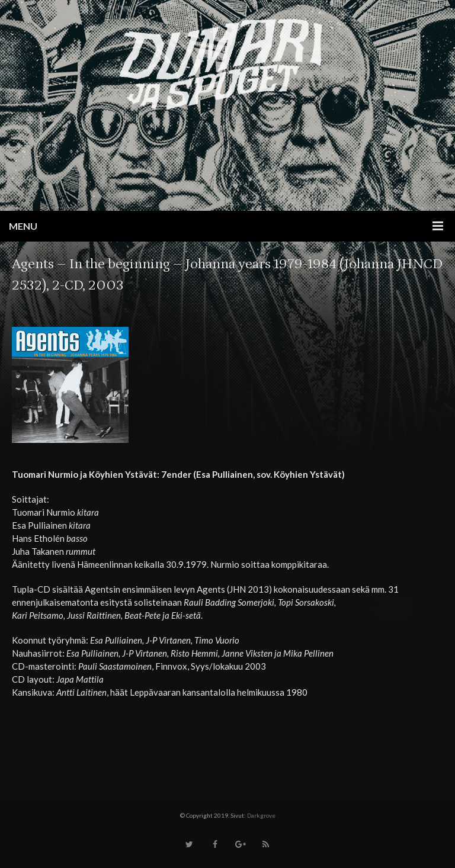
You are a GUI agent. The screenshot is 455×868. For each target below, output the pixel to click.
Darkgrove (261, 815)
